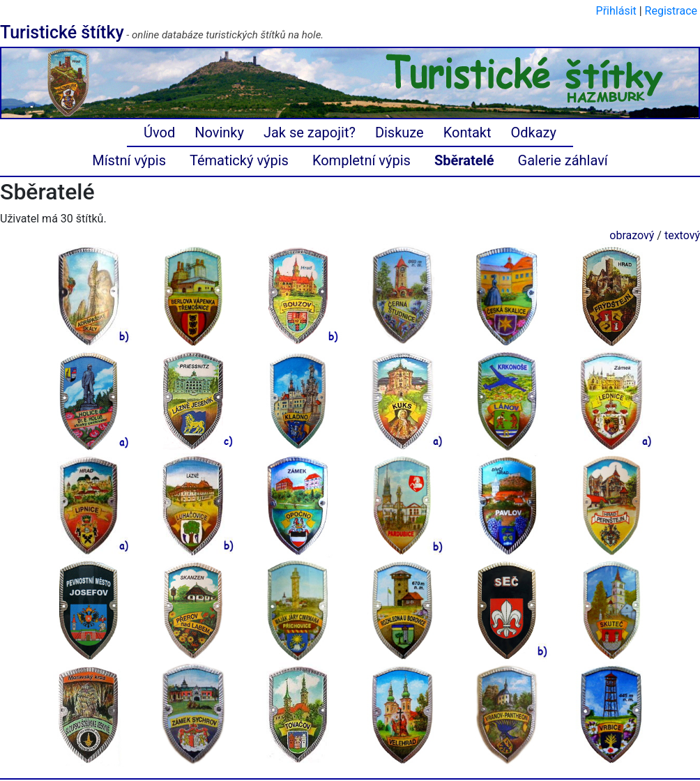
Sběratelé (464, 160)
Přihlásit (616, 11)
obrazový (632, 235)
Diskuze (400, 132)
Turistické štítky (62, 32)
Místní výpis (129, 160)
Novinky (219, 132)
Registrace (671, 11)
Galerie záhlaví (563, 160)
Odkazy (534, 132)
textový (682, 235)
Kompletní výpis (362, 160)
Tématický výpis (239, 160)
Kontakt (467, 132)
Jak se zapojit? (310, 132)
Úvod (159, 132)
